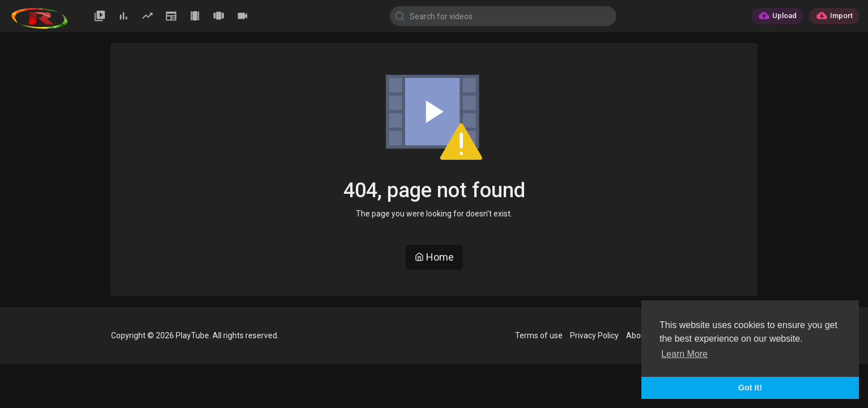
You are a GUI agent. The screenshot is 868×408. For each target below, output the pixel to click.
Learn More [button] (684, 354)
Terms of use (539, 335)
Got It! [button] (750, 388)
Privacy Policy (594, 335)
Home (434, 257)
